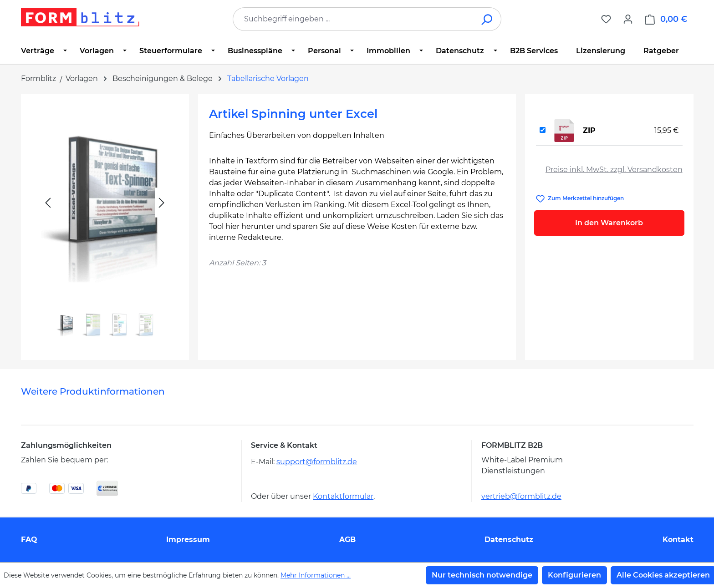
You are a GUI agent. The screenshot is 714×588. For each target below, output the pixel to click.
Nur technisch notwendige (482, 575)
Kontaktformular (343, 496)
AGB (347, 540)
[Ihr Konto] (628, 19)
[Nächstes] (162, 203)
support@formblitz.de (317, 462)
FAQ (29, 540)
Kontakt (678, 540)
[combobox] (353, 19)
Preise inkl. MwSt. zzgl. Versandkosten (614, 170)
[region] (105, 223)
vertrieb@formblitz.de (521, 496)
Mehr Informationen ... (316, 575)
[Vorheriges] (48, 203)
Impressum (188, 540)
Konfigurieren (574, 575)
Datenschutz (509, 540)
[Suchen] (487, 19)
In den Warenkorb (609, 223)
